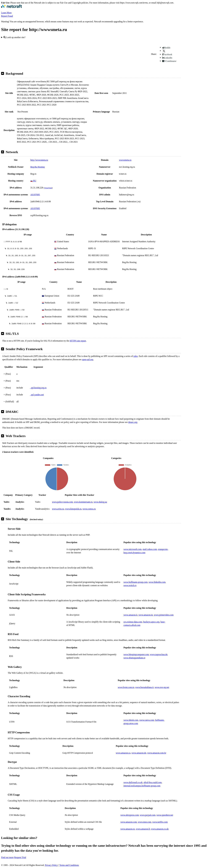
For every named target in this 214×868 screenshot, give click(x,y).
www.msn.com (145, 822)
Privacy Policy (51, 865)
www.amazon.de (139, 753)
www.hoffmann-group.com (136, 582)
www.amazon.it (130, 615)
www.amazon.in (146, 615)
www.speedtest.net (165, 815)
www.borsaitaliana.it (144, 687)
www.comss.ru (89, 509)
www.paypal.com (148, 815)
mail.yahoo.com (150, 549)
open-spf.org (88, 359)
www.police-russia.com (63, 502)
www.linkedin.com (157, 582)
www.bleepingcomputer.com (136, 654)
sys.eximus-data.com (133, 622)
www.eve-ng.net (162, 687)
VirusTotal (48, 188)
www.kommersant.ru (83, 502)
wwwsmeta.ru (125, 160)
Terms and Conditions (69, 865)
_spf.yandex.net (37, 395)
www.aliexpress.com (130, 815)
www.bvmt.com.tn (126, 687)
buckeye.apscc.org (151, 622)
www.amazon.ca (123, 753)
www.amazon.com (129, 822)
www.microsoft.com (133, 549)
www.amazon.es (128, 829)
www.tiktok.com (131, 720)
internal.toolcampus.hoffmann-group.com (142, 786)
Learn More (6, 13)
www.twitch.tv (130, 585)
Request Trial (20, 857)
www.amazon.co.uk (160, 829)
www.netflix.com (160, 822)
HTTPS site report (78, 341)
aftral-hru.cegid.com (153, 782)
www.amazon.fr (143, 829)
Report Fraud (7, 16)
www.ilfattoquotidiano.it (134, 658)
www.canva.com (147, 720)
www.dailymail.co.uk (133, 782)
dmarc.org (133, 422)
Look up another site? (14, 37)
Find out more (7, 857)
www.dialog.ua (100, 502)
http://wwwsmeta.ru (39, 160)
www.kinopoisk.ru (73, 509)
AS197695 (35, 195)
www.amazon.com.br (157, 753)
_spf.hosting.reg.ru (38, 388)
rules (136, 356)
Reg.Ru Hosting (38, 167)
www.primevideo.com (164, 615)
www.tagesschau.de (159, 654)
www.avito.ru (58, 509)
